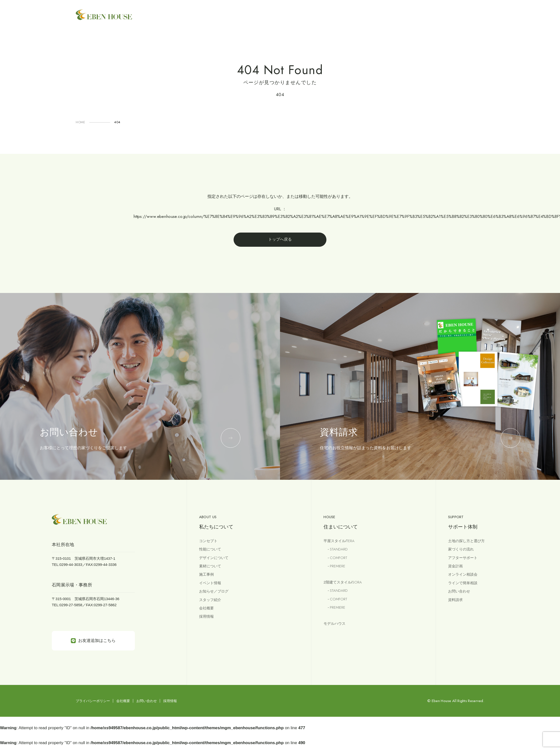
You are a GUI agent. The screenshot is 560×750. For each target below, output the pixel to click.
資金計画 (455, 566)
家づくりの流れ (461, 549)
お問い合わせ (459, 591)
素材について (210, 566)
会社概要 (206, 608)
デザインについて (214, 558)
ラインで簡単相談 (463, 583)
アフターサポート (463, 558)
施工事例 (206, 574)
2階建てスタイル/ (343, 582)
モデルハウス (334, 623)
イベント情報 (210, 583)
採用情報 (206, 616)
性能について (210, 549)
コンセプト (208, 541)
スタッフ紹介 (210, 600)
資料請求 (455, 600)
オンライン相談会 (463, 574)
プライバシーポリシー (93, 701)
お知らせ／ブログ (214, 591)
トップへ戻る (280, 239)
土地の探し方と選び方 (466, 541)
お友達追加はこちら (93, 641)
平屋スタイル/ (339, 541)
